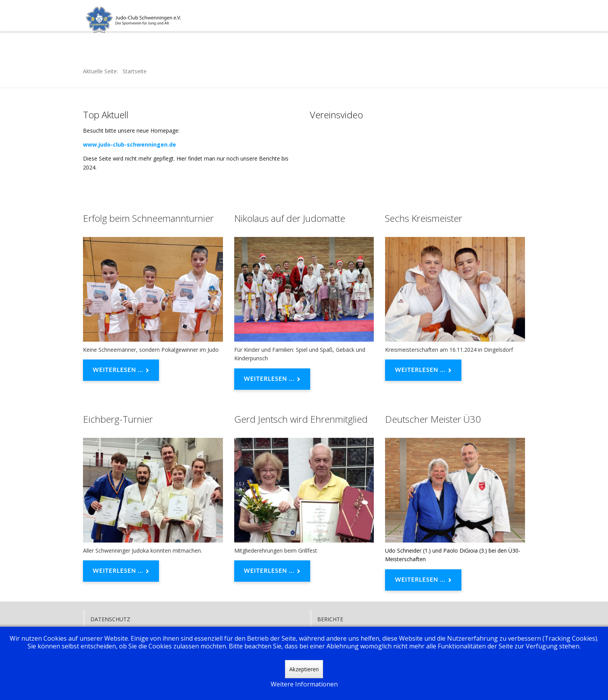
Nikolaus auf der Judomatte (290, 218)
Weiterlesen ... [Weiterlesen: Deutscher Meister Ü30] (423, 580)
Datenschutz (110, 619)
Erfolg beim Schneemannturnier (148, 218)
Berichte (330, 619)
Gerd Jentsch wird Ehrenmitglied (301, 419)
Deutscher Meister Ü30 (433, 419)
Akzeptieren (304, 669)
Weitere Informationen (304, 684)
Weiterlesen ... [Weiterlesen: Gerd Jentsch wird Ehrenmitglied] (272, 571)
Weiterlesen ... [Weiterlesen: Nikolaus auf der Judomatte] (272, 379)
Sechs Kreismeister (424, 218)
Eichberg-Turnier (118, 419)
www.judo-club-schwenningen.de (130, 144)
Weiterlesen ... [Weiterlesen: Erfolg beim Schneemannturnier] (121, 370)
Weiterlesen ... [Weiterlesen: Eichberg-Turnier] (121, 571)
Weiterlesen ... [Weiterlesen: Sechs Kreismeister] (423, 370)
